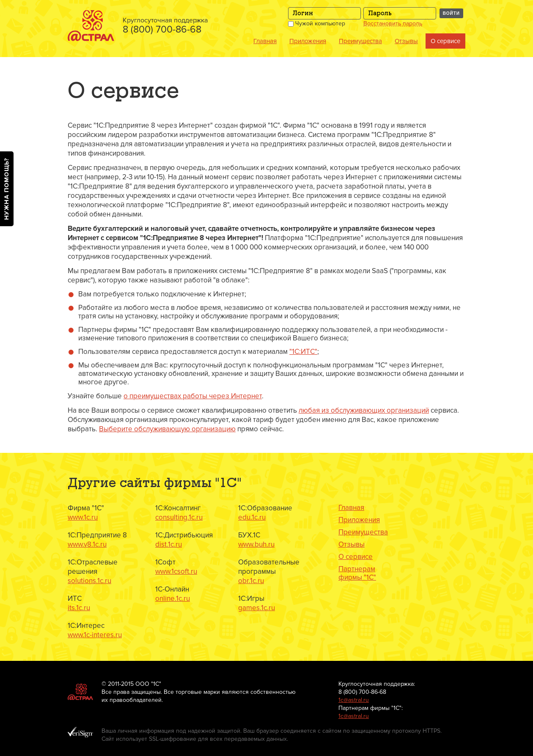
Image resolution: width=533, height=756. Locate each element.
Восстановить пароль (393, 24)
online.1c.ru (173, 598)
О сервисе (445, 41)
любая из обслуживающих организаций (364, 410)
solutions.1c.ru (89, 581)
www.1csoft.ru (176, 571)
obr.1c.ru (251, 581)
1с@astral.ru (354, 700)
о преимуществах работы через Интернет (193, 396)
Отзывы (406, 41)
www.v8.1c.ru (87, 544)
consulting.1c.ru (179, 517)
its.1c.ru (79, 608)
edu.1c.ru (252, 517)
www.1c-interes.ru (95, 635)
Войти (451, 13)
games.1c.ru (257, 608)
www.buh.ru (256, 544)
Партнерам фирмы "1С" (357, 573)
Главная (265, 41)
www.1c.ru (83, 517)
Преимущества (360, 41)
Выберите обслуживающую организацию (167, 429)
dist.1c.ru (169, 544)
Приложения (308, 41)
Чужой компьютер (317, 23)
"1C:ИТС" (303, 352)
